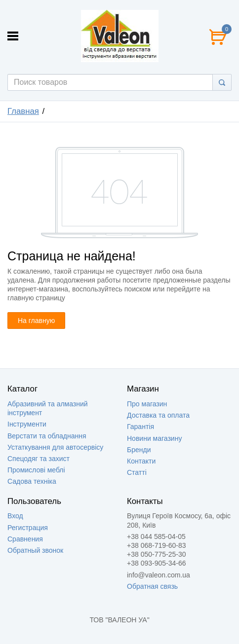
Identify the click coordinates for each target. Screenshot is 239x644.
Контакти (141, 461)
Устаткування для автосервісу (55, 447)
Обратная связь (152, 586)
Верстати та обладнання (47, 436)
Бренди (139, 450)
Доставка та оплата (158, 415)
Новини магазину (154, 438)
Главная (23, 111)
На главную (36, 321)
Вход (15, 516)
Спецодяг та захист (39, 459)
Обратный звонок (35, 550)
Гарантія (140, 427)
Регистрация (28, 528)
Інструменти (27, 424)
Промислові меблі (36, 470)
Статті (137, 472)
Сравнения (25, 539)
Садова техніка (32, 481)
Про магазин (147, 404)
